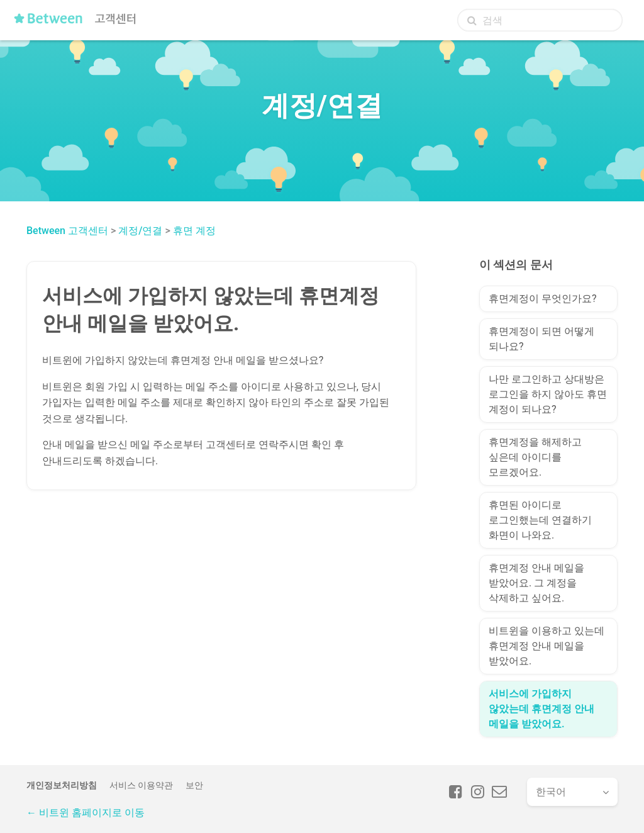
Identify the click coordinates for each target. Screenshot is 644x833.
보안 (194, 785)
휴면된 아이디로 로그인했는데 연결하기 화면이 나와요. (540, 520)
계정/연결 (140, 231)
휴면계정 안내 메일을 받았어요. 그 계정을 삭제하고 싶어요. (536, 583)
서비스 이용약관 (141, 785)
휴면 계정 (194, 231)
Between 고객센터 (67, 231)
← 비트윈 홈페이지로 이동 (86, 813)
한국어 (551, 792)
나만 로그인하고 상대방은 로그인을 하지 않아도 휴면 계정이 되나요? (548, 394)
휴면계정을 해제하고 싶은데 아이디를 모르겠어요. (535, 457)
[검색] (540, 20)
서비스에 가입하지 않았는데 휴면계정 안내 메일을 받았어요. (541, 709)
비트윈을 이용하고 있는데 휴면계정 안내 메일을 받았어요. (547, 646)
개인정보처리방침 (62, 785)
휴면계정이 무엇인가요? (543, 299)
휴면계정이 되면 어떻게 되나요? (541, 339)
